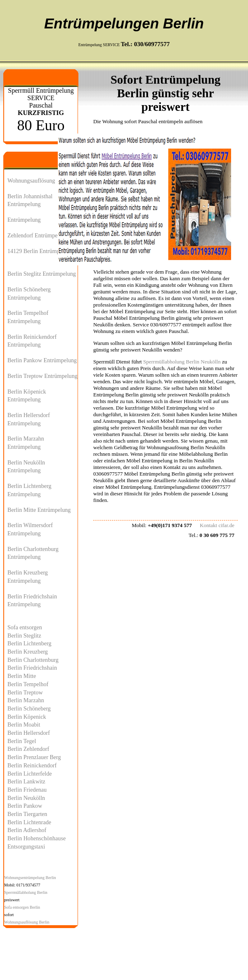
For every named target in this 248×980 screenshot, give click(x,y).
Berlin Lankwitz (26, 781)
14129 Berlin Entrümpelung (40, 251)
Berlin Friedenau (27, 790)
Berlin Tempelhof (28, 684)
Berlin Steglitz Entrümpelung (42, 274)
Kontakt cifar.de (217, 525)
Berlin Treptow (25, 692)
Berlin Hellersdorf (29, 733)
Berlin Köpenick (27, 717)
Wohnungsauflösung (31, 181)
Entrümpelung (24, 220)
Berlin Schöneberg (29, 708)
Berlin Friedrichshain (32, 668)
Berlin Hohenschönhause (37, 838)
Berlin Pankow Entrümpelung (42, 360)
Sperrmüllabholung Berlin (26, 892)
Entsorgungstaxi (26, 846)
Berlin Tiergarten (27, 814)
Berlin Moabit (24, 724)
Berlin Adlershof (27, 830)
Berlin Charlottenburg (33, 660)
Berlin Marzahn (26, 700)
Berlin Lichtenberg (29, 643)
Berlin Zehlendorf (28, 749)
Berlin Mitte (22, 676)
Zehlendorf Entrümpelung (38, 235)
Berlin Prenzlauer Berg (34, 757)
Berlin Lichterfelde (30, 774)
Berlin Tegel (22, 741)
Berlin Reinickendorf (32, 765)
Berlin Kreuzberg (28, 652)
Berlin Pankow (25, 806)
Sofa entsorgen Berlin (22, 907)
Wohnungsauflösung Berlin (27, 922)
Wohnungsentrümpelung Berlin (30, 878)
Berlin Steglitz (24, 635)
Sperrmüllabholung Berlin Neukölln (182, 362)
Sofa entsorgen (25, 627)
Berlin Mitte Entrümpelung (39, 510)
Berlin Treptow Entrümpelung (43, 376)
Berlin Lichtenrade (29, 822)
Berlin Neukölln (26, 798)
